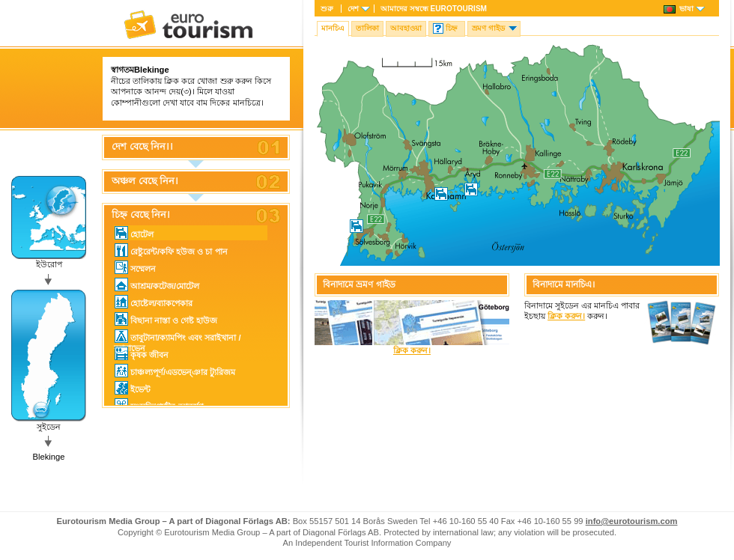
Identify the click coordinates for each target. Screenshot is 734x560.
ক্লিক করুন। (412, 350)
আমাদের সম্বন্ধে (434, 9)
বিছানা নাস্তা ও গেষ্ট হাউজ (166, 319)
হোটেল (134, 233)
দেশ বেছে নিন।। (142, 147)
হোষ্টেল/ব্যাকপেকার (154, 302)
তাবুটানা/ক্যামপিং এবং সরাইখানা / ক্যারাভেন (178, 337)
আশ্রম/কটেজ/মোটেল (157, 284)
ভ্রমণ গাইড (488, 28)
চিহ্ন (451, 28)
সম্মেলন (135, 267)
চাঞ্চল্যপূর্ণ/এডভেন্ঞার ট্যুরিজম (175, 371)
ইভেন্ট (133, 388)
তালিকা (367, 28)
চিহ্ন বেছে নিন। (141, 215)
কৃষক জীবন (142, 353)
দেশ (353, 9)
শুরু (327, 9)
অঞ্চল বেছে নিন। (145, 181)
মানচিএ (333, 28)
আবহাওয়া (406, 28)
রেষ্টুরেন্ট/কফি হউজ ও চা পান (171, 250)
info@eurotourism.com (632, 521)
